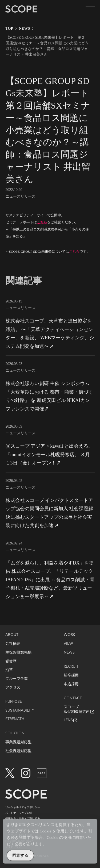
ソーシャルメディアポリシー (23, 807)
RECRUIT (71, 667)
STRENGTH (15, 719)
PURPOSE (14, 702)
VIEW (68, 644)
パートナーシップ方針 (19, 813)
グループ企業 (17, 679)
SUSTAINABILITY (20, 710)
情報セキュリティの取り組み (23, 819)
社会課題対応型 (18, 751)
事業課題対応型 (18, 742)
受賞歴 (11, 661)
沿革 (9, 670)
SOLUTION (15, 733)
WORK (69, 635)
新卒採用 (71, 675)
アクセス (13, 688)
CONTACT (73, 698)
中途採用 (71, 684)
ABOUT (12, 635)
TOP (9, 28)
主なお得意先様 (18, 652)
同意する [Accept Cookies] (20, 857)
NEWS (24, 28)
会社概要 (13, 644)
